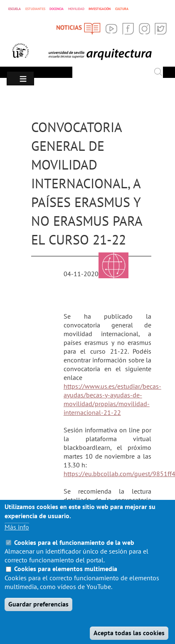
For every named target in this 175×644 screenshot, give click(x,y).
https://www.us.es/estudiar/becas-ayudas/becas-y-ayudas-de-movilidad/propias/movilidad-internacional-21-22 (112, 399)
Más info (17, 539)
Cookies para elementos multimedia (66, 580)
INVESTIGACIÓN (100, 9)
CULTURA (122, 9)
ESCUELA (15, 9)
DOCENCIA (57, 9)
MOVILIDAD (76, 9)
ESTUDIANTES (35, 9)
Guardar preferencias (38, 616)
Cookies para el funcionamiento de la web (74, 554)
